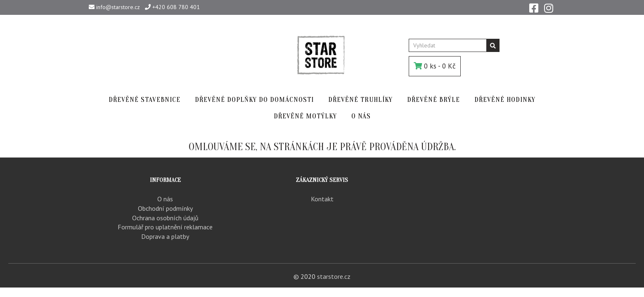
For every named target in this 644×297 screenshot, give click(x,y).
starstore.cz (334, 276)
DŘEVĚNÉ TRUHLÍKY (360, 100)
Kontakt (322, 199)
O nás (165, 199)
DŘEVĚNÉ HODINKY (505, 100)
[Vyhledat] (448, 45)
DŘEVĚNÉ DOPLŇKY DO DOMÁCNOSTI (254, 100)
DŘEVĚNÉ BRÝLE (433, 100)
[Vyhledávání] (493, 45)
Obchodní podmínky (165, 208)
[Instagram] (549, 7)
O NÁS (361, 116)
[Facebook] (534, 7)
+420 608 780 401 (172, 7)
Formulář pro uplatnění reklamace (165, 227)
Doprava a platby (165, 236)
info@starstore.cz (114, 7)
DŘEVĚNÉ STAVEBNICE (144, 100)
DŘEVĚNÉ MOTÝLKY (305, 116)
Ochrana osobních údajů (165, 218)
